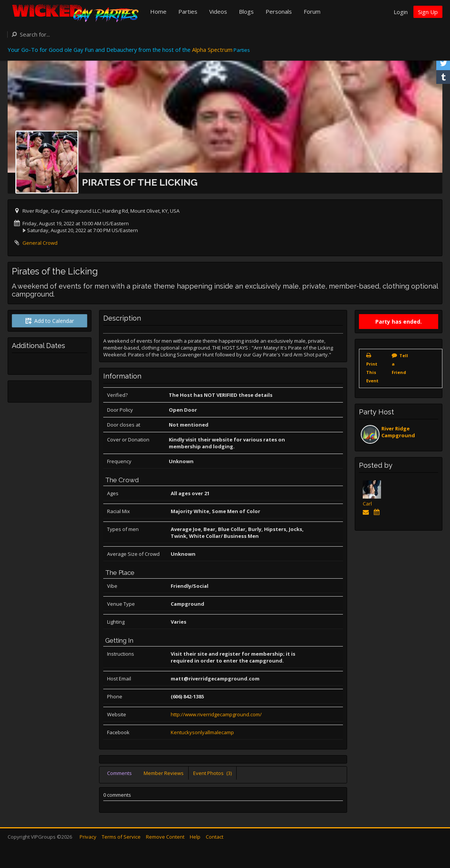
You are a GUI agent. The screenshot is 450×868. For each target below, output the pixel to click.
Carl (367, 504)
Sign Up (428, 12)
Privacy (88, 837)
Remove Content (165, 837)
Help (195, 837)
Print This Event (372, 372)
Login (401, 12)
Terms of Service (121, 837)
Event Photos (212, 773)
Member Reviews (164, 773)
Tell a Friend (400, 364)
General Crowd (40, 243)
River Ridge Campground (398, 432)
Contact (215, 837)
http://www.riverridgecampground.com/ (216, 714)
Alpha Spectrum (212, 50)
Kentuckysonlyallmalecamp (202, 732)
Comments (119, 773)
